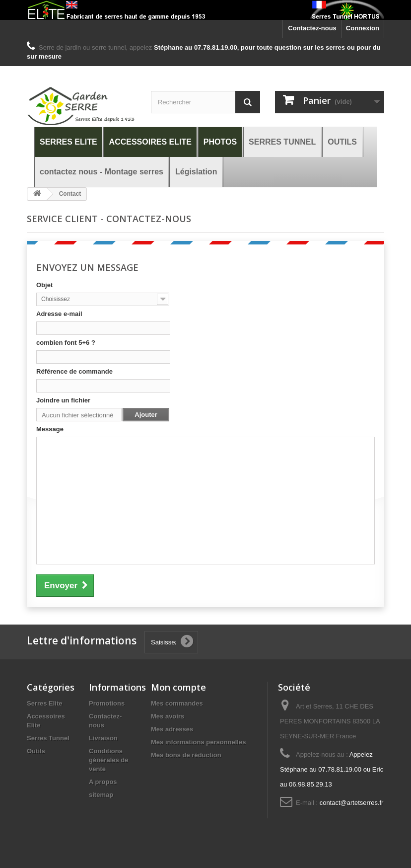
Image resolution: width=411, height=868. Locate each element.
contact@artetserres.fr (352, 803)
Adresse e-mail (59, 314)
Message (50, 429)
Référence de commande (74, 371)
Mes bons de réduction (186, 755)
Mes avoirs (168, 716)
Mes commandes (177, 703)
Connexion (363, 28)
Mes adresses (172, 729)
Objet (44, 285)
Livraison (103, 738)
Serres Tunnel (48, 738)
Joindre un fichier (63, 400)
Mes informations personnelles (198, 742)
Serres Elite (45, 703)
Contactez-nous (312, 28)
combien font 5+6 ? (66, 343)
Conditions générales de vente (109, 760)
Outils (36, 751)
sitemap (101, 795)
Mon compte (178, 687)
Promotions (107, 703)
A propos (103, 782)
